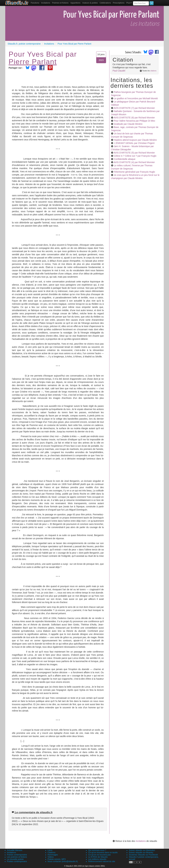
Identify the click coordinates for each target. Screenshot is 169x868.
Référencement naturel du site (102, 861)
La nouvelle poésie (15, 859)
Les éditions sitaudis (97, 859)
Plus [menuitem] (129, 3)
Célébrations (105, 3)
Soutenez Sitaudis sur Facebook (143, 855)
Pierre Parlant (33, 62)
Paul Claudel (119, 71)
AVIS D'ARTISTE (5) (134, 153)
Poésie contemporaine (17, 855)
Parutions (35, 3)
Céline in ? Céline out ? (135, 156)
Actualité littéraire (15, 850)
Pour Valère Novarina (135, 121)
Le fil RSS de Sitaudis (98, 857)
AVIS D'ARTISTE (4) (134, 162)
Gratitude (128, 124)
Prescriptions (119, 3)
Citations (52, 853)
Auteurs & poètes (90, 3)
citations (153, 71)
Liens (50, 850)
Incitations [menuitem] (46, 3)
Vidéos (51, 857)
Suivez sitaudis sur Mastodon (142, 850)
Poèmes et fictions (60, 3)
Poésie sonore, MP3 (57, 859)
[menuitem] (35, 3)
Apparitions (75, 3)
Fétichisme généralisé (134, 172)
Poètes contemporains (17, 861)
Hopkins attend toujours (135, 140)
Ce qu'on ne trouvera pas (99, 855)
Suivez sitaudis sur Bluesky (141, 853)
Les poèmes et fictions (17, 857)
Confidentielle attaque (125, 159)
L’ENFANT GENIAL (134, 143)
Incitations (141, 841)
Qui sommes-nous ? (97, 850)
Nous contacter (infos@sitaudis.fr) (63, 861)
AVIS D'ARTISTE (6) (134, 118)
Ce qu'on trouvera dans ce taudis (103, 853)
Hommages (53, 855)
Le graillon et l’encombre (136, 98)
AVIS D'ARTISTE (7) (134, 108)
